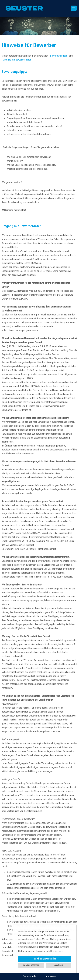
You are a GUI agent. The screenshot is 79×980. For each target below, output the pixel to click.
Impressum (51, 976)
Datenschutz (29, 976)
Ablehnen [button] (59, 965)
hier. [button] (61, 951)
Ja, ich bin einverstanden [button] (45, 959)
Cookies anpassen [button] (31, 965)
